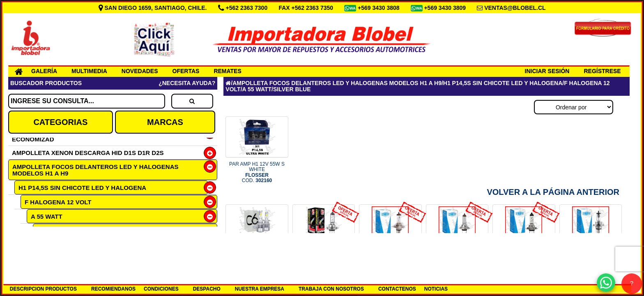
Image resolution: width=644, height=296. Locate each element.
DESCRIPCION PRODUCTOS (43, 289)
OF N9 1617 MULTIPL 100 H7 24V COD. (524, 260)
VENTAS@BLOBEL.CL (515, 8)
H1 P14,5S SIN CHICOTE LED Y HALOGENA (82, 188)
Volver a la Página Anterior (553, 192)
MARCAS (165, 122)
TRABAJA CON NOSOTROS (331, 289)
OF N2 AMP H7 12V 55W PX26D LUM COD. (323, 260)
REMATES (227, 71)
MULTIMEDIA (89, 71)
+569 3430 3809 (446, 8)
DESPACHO (207, 289)
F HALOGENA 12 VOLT (58, 202)
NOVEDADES (140, 71)
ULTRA (47, 245)
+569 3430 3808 (379, 8)
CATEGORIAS (60, 122)
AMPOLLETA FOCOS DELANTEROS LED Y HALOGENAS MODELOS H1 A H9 (95, 170)
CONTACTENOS (397, 289)
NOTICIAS (436, 289)
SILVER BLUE (57, 231)
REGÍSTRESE (602, 71)
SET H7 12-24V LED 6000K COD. (257, 257)
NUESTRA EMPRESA (260, 289)
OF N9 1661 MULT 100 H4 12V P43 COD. (390, 260)
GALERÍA (44, 71)
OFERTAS (186, 71)
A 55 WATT (47, 216)
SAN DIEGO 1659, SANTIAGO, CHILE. (154, 8)
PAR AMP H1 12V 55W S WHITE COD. (257, 172)
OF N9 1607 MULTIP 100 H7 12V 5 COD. (457, 260)
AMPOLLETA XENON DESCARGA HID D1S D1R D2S (88, 153)
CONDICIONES (161, 289)
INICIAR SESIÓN (547, 71)
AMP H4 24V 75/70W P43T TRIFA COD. (591, 260)
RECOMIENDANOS (113, 289)
